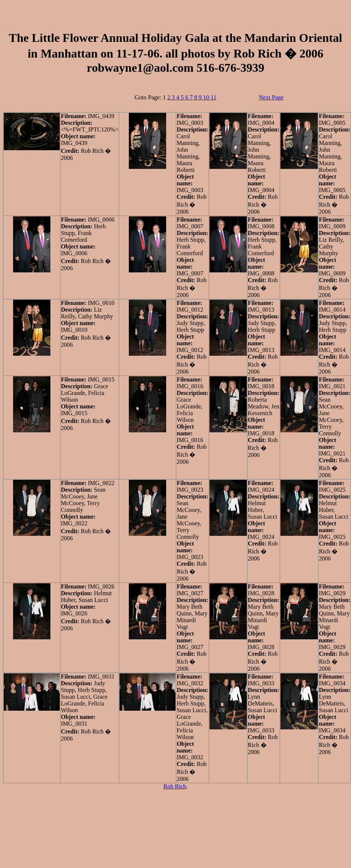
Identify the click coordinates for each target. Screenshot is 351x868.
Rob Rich (175, 786)
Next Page (271, 97)
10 (207, 97)
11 (213, 97)
